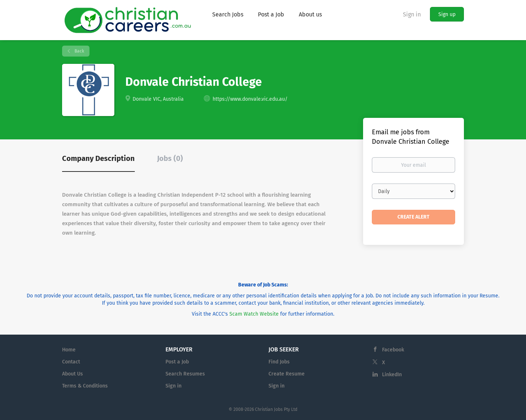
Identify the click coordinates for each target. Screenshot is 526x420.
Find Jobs (279, 362)
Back (79, 51)
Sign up (447, 14)
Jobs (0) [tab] (170, 158)
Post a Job (177, 362)
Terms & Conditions (85, 386)
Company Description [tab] (98, 158)
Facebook (393, 350)
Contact (71, 362)
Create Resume (287, 374)
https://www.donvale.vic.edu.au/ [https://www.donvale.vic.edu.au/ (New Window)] (250, 99)
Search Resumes (185, 374)
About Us (73, 374)
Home (69, 350)
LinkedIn (392, 375)
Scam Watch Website (254, 314)
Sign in (412, 14)
